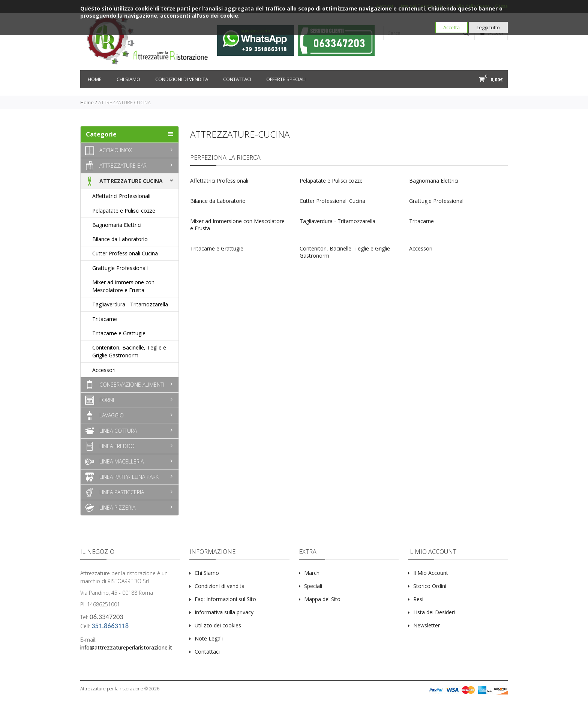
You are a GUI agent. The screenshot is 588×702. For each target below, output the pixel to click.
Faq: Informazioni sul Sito (225, 599)
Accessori (421, 248)
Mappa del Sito (322, 599)
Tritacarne (421, 221)
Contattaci (237, 79)
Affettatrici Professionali (219, 181)
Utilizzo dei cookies (218, 625)
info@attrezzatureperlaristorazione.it (126, 647)
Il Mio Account (431, 573)
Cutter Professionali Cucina (332, 201)
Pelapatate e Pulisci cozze (331, 181)
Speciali (313, 586)
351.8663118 (110, 626)
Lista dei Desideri (434, 612)
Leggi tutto (488, 27)
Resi (418, 599)
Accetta (451, 27)
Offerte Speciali (286, 79)
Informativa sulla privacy (224, 612)
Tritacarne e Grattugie (217, 248)
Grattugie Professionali (437, 201)
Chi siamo (128, 79)
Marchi (312, 573)
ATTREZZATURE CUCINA (124, 102)
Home (95, 79)
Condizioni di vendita (182, 79)
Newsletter (427, 625)
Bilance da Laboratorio (218, 201)
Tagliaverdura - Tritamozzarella (337, 221)
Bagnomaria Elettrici (434, 181)
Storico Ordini (430, 586)
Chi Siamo (207, 573)
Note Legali (209, 638)
